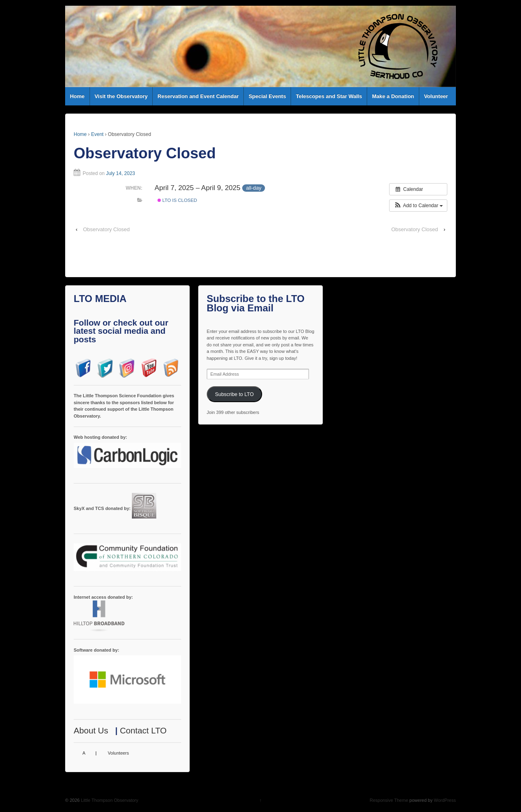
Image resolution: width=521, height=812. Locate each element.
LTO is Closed (177, 200)
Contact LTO (143, 730)
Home (77, 96)
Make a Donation (393, 96)
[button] (418, 206)
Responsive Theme (389, 800)
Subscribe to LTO (234, 394)
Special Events (267, 96)
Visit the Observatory (121, 96)
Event (97, 134)
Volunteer (436, 96)
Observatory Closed (106, 229)
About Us (91, 730)
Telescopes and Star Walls (329, 96)
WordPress (445, 800)
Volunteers (118, 753)
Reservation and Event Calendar (198, 96)
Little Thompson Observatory (109, 800)
